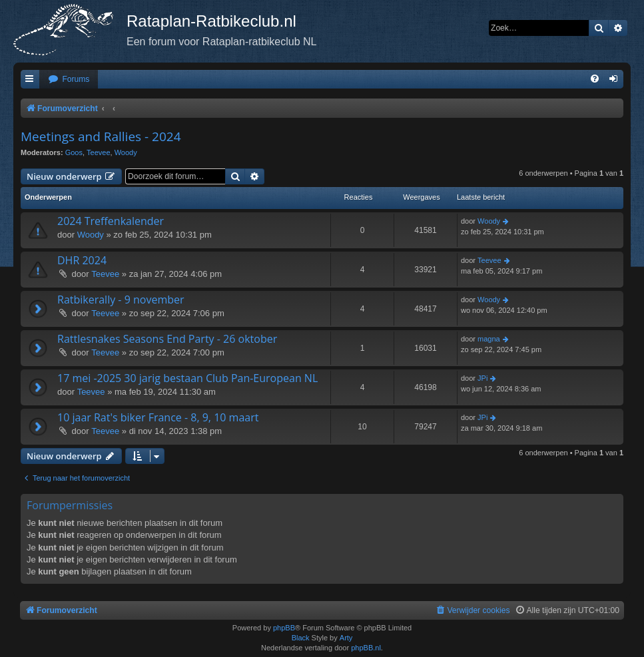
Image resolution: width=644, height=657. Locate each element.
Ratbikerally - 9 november (121, 300)
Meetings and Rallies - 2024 (101, 136)
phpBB (284, 628)
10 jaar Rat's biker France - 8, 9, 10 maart (158, 417)
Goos (74, 152)
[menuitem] (69, 80)
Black (301, 638)
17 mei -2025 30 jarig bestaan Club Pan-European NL (187, 378)
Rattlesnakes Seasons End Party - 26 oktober (167, 339)
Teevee (98, 152)
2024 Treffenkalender (111, 221)
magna (489, 339)
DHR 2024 (82, 260)
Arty (346, 638)
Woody (126, 152)
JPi (483, 378)
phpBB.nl (366, 648)
